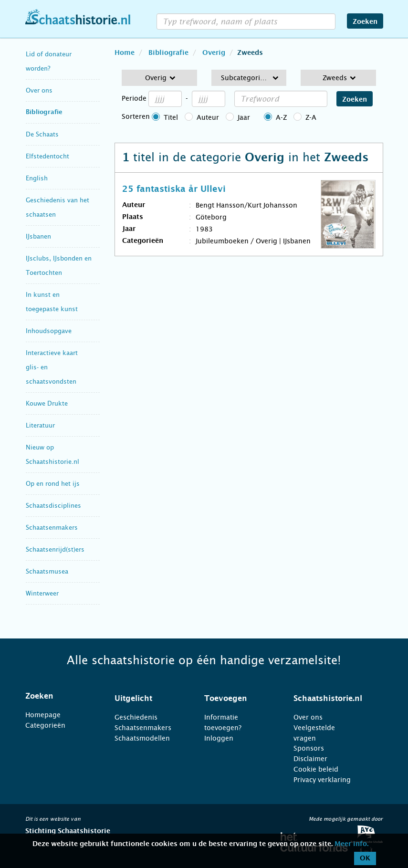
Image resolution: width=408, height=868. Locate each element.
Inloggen (219, 738)
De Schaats (42, 134)
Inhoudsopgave (49, 331)
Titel (171, 117)
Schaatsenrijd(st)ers (55, 549)
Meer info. (351, 844)
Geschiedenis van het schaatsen (58, 207)
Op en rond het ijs (53, 484)
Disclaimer (310, 759)
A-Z (281, 117)
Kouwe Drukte (47, 403)
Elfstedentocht (47, 156)
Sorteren (136, 116)
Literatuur (40, 425)
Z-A (311, 117)
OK (365, 858)
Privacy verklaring (322, 780)
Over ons (39, 90)
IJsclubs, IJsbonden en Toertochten (59, 266)
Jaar (244, 117)
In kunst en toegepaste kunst (52, 302)
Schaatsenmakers (52, 528)
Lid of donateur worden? (49, 61)
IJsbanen (38, 236)
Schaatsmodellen (142, 738)
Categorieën (45, 725)
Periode (134, 98)
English (37, 178)
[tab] (58, 696)
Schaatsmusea (47, 571)
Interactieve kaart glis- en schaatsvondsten (52, 367)
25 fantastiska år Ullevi (174, 189)
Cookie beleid (316, 769)
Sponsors (309, 748)
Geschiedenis (136, 717)
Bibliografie (44, 112)
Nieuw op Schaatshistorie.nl (52, 455)
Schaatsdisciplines (53, 506)
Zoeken (365, 22)
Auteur (208, 117)
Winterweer (42, 593)
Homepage (43, 715)
